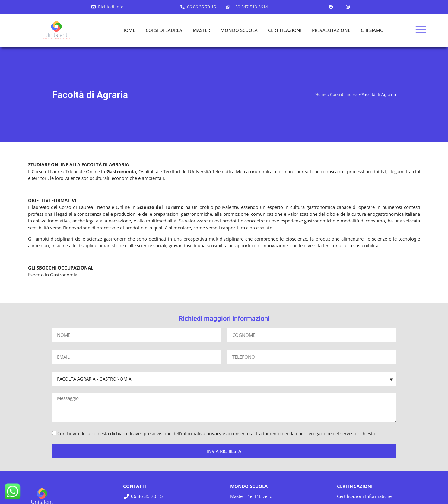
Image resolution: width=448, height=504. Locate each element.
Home (321, 94)
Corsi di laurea (344, 94)
